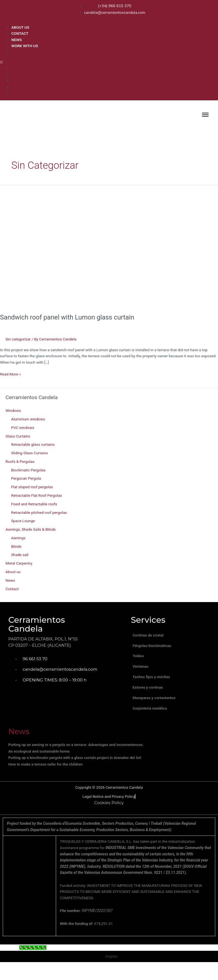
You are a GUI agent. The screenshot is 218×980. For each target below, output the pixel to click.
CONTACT (20, 33)
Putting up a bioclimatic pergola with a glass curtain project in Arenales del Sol (75, 770)
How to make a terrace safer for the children (45, 777)
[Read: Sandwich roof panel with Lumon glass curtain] (109, 246)
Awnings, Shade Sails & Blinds (31, 529)
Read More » (10, 374)
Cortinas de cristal (150, 636)
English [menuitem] (111, 969)
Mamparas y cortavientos (156, 708)
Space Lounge (23, 521)
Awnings (18, 538)
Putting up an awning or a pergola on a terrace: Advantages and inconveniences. (76, 758)
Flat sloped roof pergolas (32, 487)
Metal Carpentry (19, 563)
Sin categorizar (18, 339)
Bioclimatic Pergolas (28, 470)
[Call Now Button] (33, 960)
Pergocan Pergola (26, 478)
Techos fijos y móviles (154, 684)
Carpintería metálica (152, 720)
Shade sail (20, 555)
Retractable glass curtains (33, 444)
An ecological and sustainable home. (39, 764)
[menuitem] (113, 52)
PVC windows (23, 428)
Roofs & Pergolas (20, 461)
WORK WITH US (25, 46)
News (10, 580)
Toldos (140, 660)
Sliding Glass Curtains (29, 453)
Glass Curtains (18, 436)
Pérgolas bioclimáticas (154, 648)
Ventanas (143, 672)
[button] (108, 62)
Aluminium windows (28, 419)
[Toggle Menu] (205, 115)
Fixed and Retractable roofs (34, 504)
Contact (12, 589)
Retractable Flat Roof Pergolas (37, 495)
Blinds (16, 546)
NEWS (17, 40)
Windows (13, 410)
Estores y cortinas (150, 696)
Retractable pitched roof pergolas (39, 512)
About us (13, 572)
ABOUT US (20, 27)
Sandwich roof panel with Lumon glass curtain (67, 317)
